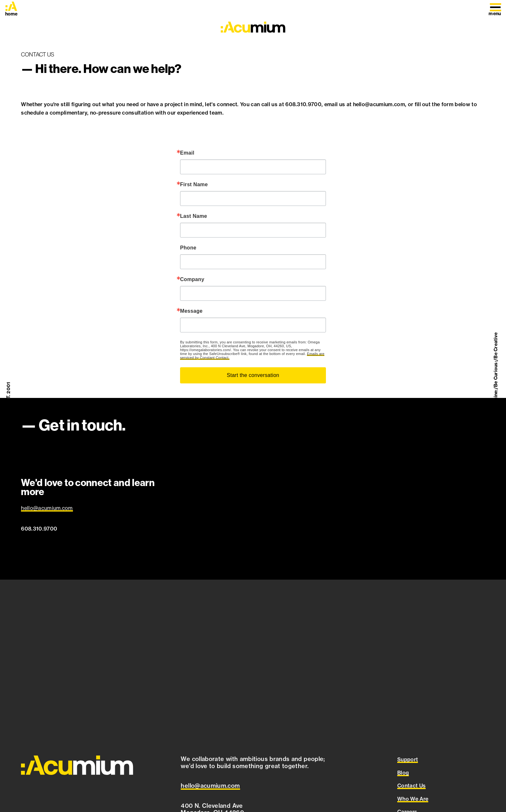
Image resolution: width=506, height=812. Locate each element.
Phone (188, 248)
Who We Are (413, 799)
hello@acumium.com (47, 508)
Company (192, 279)
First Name (194, 185)
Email (187, 153)
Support (408, 759)
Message (191, 311)
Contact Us (411, 786)
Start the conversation (253, 375)
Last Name (194, 216)
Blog (403, 773)
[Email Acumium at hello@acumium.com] (210, 786)
